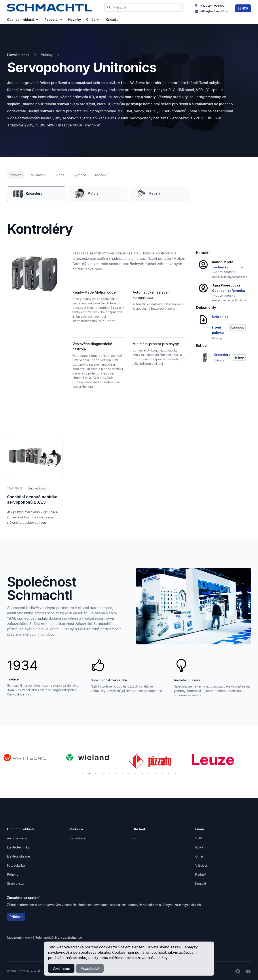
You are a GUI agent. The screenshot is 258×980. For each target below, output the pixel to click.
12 (156, 773)
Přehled (16, 175)
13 (162, 773)
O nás (93, 20)
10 (142, 773)
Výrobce (80, 175)
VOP (199, 838)
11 (149, 773)
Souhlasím (61, 968)
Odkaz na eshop (221, 360)
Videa (60, 175)
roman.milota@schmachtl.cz (230, 277)
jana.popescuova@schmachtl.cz (233, 300)
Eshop (137, 838)
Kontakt (101, 175)
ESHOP (243, 8)
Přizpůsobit (90, 968)
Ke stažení (39, 175)
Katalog (217, 338)
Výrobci (201, 865)
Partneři (201, 874)
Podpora (54, 20)
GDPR (199, 847)
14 (169, 773)
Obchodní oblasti (23, 20)
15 (175, 773)
